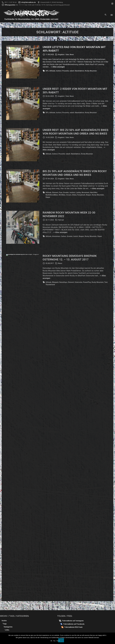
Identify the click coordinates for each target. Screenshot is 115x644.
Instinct (59, 71)
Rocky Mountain (91, 71)
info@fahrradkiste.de (28, 2)
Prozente (66, 71)
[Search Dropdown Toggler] (106, 15)
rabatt (72, 71)
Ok (51, 641)
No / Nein (57, 641)
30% (47, 71)
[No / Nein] (61, 640)
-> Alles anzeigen (58, 67)
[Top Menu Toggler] (112, 15)
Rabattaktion (80, 71)
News (72, 55)
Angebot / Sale (64, 55)
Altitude (52, 71)
